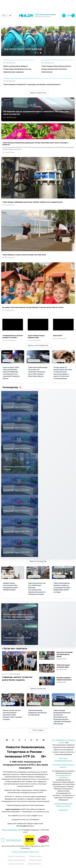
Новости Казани (36, 856)
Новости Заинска (35, 864)
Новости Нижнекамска (17, 856)
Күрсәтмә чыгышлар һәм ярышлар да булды (65, 654)
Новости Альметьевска (17, 860)
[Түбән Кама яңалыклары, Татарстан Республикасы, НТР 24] (37, 15)
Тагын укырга (38, 730)
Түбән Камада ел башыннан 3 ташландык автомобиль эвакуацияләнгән (32, 84)
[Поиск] (64, 16)
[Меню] (73, 16)
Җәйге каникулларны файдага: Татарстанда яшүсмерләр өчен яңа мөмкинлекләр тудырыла (17, 69)
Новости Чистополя (17, 864)
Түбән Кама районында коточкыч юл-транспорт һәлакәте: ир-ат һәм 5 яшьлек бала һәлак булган (38, 372)
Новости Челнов (36, 860)
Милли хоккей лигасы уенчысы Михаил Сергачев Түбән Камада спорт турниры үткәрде (12, 715)
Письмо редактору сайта (12, 830)
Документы (63, 810)
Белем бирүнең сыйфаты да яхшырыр (27, 49)
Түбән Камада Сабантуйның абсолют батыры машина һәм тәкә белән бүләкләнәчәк (56, 69)
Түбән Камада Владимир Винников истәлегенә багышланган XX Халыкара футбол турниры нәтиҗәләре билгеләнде (62, 717)
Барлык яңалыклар (38, 93)
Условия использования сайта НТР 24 (25, 852)
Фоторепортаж (31, 606)
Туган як (5, 674)
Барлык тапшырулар (38, 561)
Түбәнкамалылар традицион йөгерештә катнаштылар (37, 713)
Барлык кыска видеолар (38, 345)
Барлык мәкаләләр (38, 689)
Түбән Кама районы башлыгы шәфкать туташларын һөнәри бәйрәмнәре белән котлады (62, 588)
